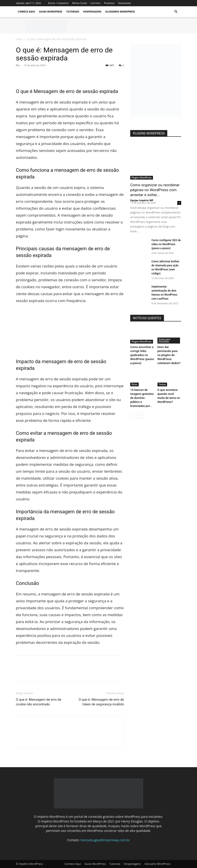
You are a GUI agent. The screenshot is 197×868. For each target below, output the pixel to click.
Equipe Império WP (142, 200)
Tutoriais (73, 11)
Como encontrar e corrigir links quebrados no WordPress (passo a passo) (142, 355)
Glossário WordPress (120, 11)
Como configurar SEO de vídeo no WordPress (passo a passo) (166, 244)
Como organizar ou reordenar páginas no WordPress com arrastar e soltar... (155, 190)
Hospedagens (92, 11)
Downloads (125, 3)
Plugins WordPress (142, 178)
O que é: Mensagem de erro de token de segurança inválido (101, 702)
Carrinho (95, 3)
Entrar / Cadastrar (58, 3)
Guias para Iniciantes (165, 340)
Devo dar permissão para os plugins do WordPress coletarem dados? (169, 355)
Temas (162, 384)
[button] (176, 12)
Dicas (134, 384)
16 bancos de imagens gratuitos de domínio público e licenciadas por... (142, 398)
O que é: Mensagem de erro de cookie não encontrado (39, 702)
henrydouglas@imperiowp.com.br (105, 840)
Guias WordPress (51, 11)
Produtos (109, 3)
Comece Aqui (26, 11)
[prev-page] (133, 415)
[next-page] (140, 415)
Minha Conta (79, 3)
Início (19, 39)
